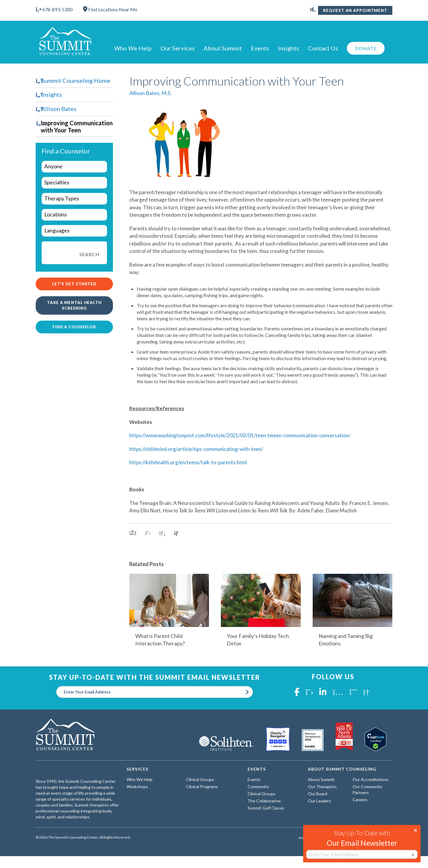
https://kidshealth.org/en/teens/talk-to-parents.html (188, 462)
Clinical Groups (200, 779)
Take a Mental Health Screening (74, 305)
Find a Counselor (74, 327)
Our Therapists (322, 787)
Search (89, 254)
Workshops (137, 787)
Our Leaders (320, 801)
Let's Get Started (74, 284)
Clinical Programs (202, 787)
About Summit (223, 48)
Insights (288, 48)
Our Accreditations (370, 779)
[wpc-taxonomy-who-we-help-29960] (74, 167)
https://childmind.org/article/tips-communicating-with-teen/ (196, 449)
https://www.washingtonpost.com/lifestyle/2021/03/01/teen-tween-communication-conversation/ (240, 435)
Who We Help (133, 48)
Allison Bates (59, 109)
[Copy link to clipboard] (178, 533)
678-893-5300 (54, 9)
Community (258, 787)
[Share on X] (148, 533)
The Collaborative (264, 801)
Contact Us (323, 48)
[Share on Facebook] (133, 533)
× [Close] (416, 830)
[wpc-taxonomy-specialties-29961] (74, 183)
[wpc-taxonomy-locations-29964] (74, 215)
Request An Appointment (355, 10)
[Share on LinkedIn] (162, 533)
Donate (366, 48)
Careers (360, 800)
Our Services (178, 48)
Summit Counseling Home (76, 80)
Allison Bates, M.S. (150, 93)
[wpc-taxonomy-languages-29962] (74, 231)
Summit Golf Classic (266, 808)
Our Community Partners (367, 789)
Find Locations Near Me (110, 9)
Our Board (318, 794)
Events (260, 48)
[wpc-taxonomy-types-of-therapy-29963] (74, 199)
